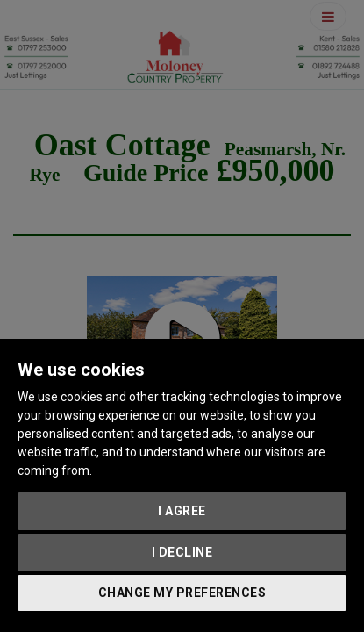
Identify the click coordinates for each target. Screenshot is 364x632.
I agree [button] (182, 511)
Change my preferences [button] (182, 592)
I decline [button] (182, 552)
